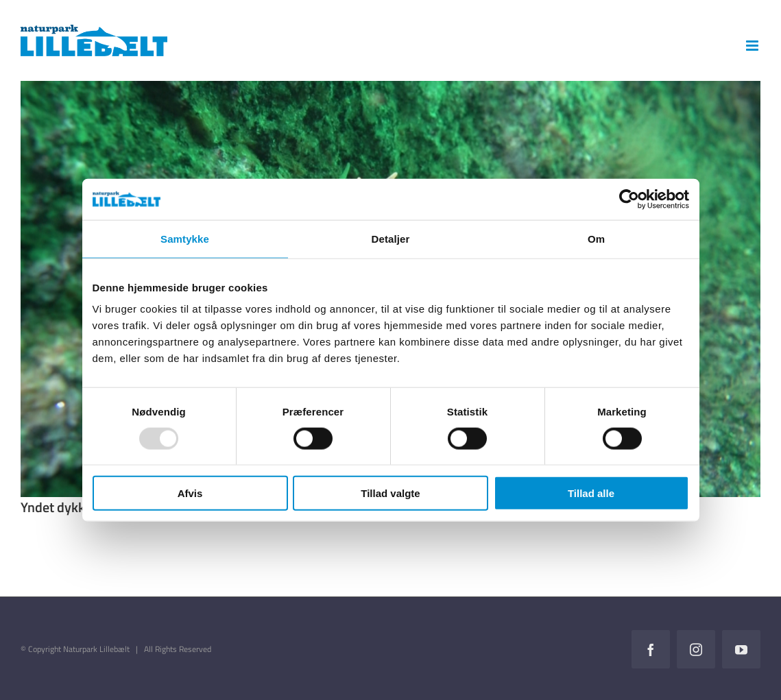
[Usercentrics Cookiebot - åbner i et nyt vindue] (629, 199)
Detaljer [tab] (391, 238)
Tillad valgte (390, 493)
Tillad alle (591, 493)
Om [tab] (596, 238)
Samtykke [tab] (185, 238)
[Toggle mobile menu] (753, 46)
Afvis (190, 493)
